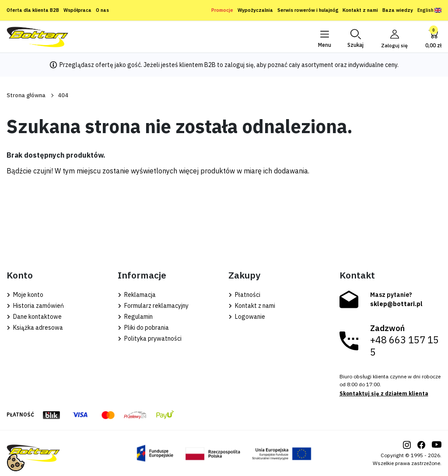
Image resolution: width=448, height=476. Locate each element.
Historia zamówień (35, 306)
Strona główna (26, 95)
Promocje (222, 10)
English (429, 10)
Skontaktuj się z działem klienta (384, 393)
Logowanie (247, 317)
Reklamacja (137, 295)
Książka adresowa (35, 328)
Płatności (244, 295)
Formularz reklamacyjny (153, 306)
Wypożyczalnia (255, 10)
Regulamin (135, 317)
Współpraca (77, 10)
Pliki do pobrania (143, 328)
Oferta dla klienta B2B (33, 10)
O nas (102, 10)
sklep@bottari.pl (396, 304)
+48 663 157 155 (404, 346)
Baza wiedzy (398, 10)
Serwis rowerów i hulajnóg (308, 10)
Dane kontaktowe (34, 317)
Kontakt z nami (360, 10)
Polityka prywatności (150, 338)
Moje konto (25, 295)
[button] (355, 37)
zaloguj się (239, 65)
